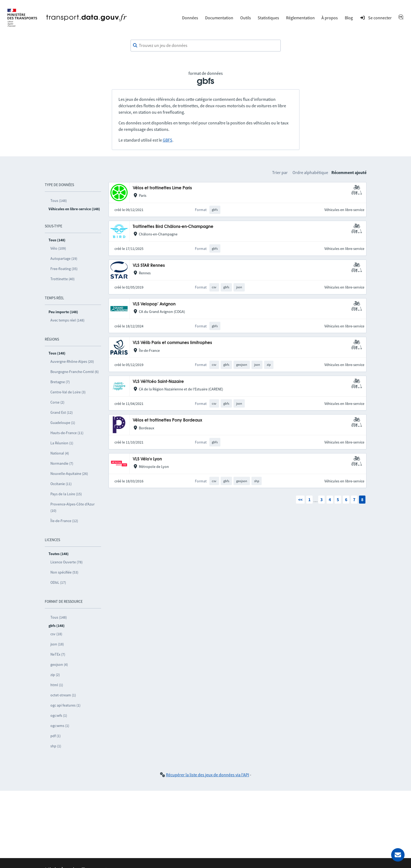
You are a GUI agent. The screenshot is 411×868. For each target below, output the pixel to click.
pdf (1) (55, 736)
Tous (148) (59, 201)
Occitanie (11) (61, 484)
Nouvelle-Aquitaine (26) (69, 474)
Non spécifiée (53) (64, 572)
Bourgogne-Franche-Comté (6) (75, 372)
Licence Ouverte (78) (66, 562)
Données (190, 18)
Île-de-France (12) (64, 521)
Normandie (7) (62, 463)
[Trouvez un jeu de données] (206, 46)
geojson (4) (59, 664)
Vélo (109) (58, 248)
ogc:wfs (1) (59, 715)
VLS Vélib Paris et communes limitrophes (172, 343)
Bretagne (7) (60, 382)
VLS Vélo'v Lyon (147, 459)
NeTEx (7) (58, 654)
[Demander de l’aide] (398, 855)
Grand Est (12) (62, 412)
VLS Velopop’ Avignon (154, 304)
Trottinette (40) (62, 279)
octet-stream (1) (63, 695)
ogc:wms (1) (60, 726)
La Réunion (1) (62, 443)
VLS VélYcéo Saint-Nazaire (158, 382)
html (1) (57, 685)
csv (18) (56, 634)
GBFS (168, 140)
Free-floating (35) (64, 269)
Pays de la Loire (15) (66, 494)
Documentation (219, 18)
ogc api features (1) (65, 705)
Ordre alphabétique (310, 172)
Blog (349, 18)
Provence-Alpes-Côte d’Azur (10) (73, 507)
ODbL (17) (58, 582)
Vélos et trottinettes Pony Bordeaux (167, 420)
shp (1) (56, 746)
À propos (330, 18)
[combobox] (206, 46)
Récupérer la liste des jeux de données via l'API (208, 775)
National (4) (60, 453)
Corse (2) (57, 402)
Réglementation (300, 18)
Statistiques (268, 18)
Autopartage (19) (64, 258)
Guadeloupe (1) (63, 423)
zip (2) (55, 675)
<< (300, 500)
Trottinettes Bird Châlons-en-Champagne (173, 227)
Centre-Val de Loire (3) (68, 392)
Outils (246, 18)
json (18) (57, 644)
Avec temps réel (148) (67, 320)
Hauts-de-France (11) (67, 433)
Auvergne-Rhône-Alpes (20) (72, 361)
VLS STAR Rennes (149, 266)
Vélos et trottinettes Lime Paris (162, 188)
